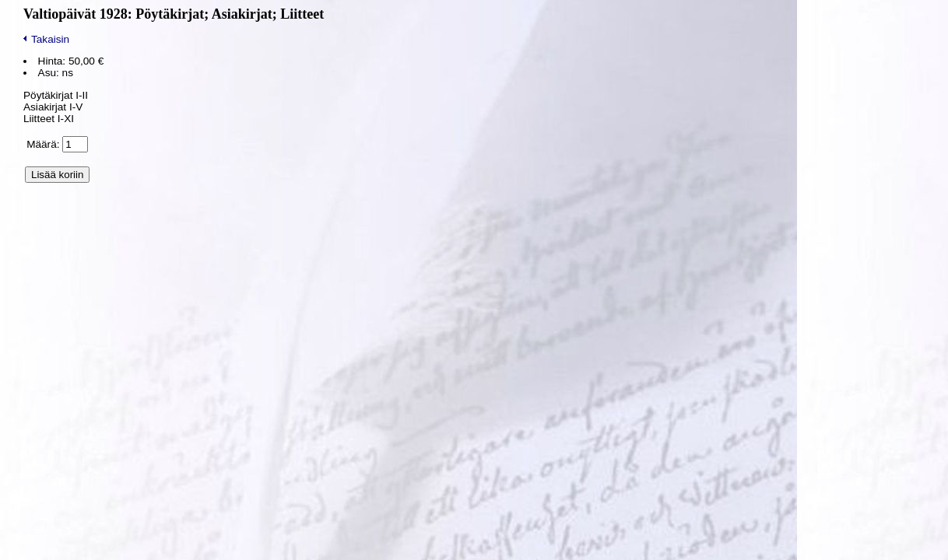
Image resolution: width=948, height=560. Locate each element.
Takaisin (46, 39)
